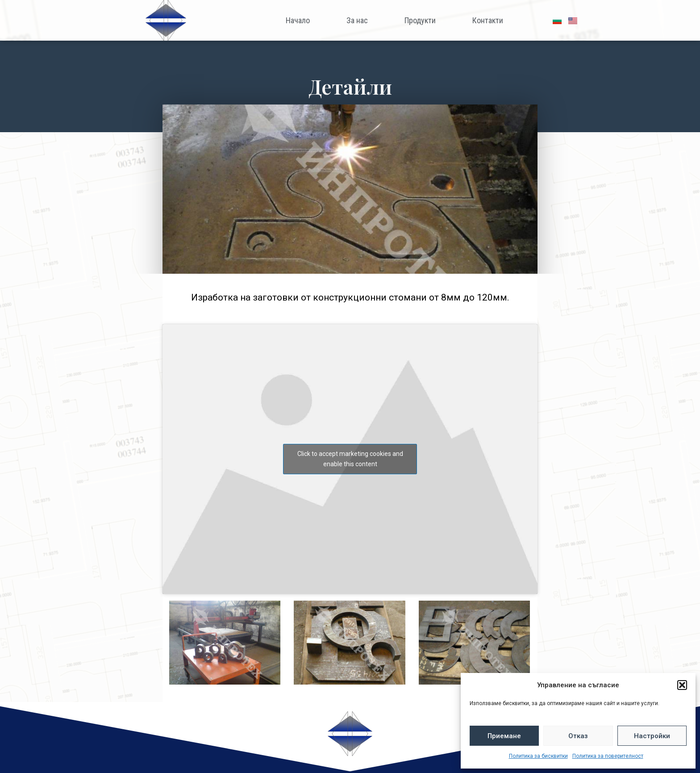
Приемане (504, 736)
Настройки (652, 736)
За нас (357, 20)
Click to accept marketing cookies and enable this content (350, 459)
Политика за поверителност (608, 756)
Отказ (578, 736)
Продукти (420, 20)
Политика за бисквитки (538, 756)
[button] (682, 685)
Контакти (488, 20)
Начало (298, 20)
